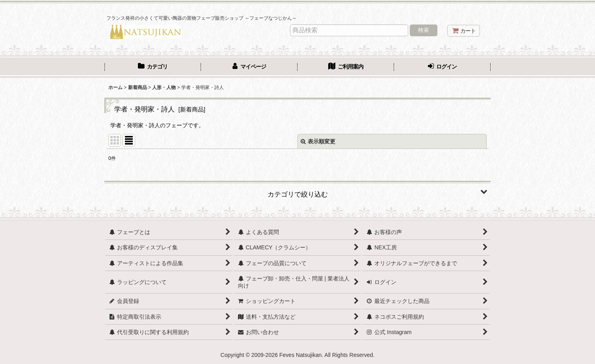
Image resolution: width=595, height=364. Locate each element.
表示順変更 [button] (318, 141)
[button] (297, 191)
